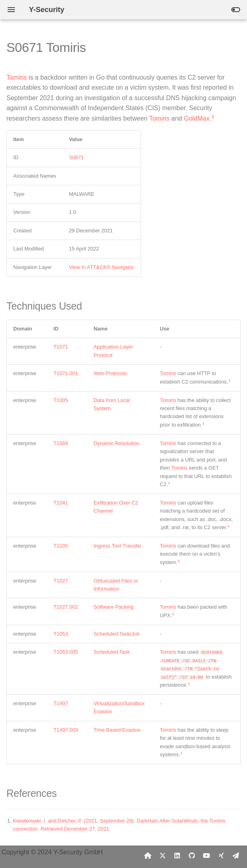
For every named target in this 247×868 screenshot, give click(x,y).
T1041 (61, 503)
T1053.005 (66, 652)
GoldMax (197, 118)
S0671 (77, 157)
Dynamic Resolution (116, 443)
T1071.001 (66, 373)
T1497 (61, 703)
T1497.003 (66, 730)
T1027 (61, 581)
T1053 (61, 634)
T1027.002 (66, 607)
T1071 (61, 347)
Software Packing (114, 607)
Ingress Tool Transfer (117, 546)
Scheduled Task (112, 652)
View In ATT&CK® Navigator (102, 267)
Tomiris (17, 77)
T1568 (61, 443)
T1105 (61, 546)
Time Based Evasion (117, 730)
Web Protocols (110, 373)
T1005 (61, 400)
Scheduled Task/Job (116, 634)
